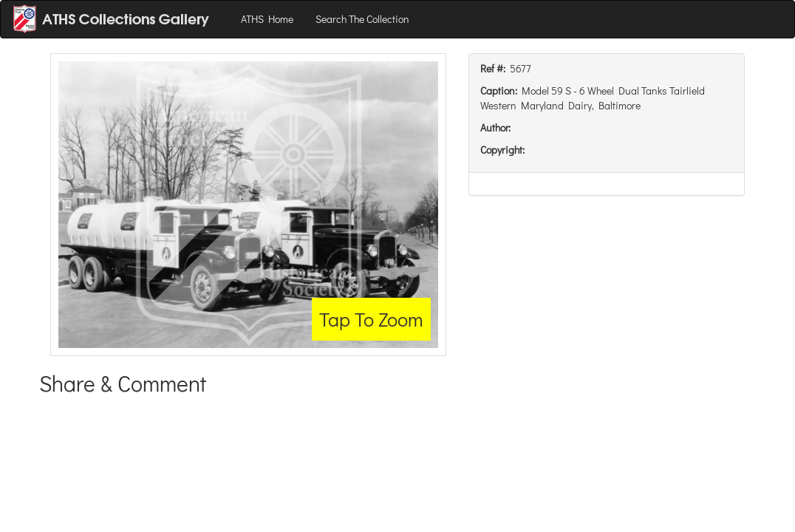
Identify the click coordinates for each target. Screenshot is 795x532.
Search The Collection (362, 19)
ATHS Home (267, 19)
